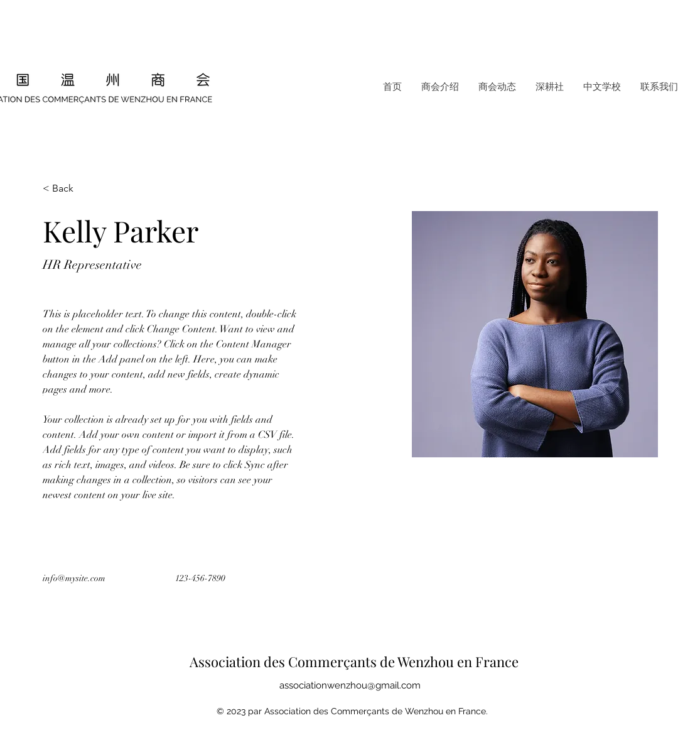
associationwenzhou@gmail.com (350, 685)
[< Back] (67, 189)
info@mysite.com (74, 578)
